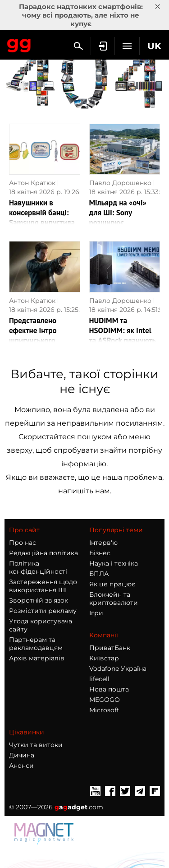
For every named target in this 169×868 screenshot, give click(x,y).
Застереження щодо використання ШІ (43, 586)
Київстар (104, 658)
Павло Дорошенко (120, 183)
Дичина (22, 755)
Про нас (23, 543)
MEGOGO (105, 700)
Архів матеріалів (37, 658)
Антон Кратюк (32, 183)
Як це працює (112, 584)
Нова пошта (109, 689)
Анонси (21, 766)
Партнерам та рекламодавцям (36, 644)
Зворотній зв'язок (39, 600)
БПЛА (99, 574)
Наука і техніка (114, 563)
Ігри (96, 613)
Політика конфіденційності (38, 567)
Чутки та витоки (36, 745)
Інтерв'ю (103, 543)
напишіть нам (84, 491)
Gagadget (19, 44)
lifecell (99, 679)
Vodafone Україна (118, 668)
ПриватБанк (110, 648)
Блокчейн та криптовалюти (114, 599)
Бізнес (100, 553)
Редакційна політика (43, 553)
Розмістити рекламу (43, 611)
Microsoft (104, 710)
